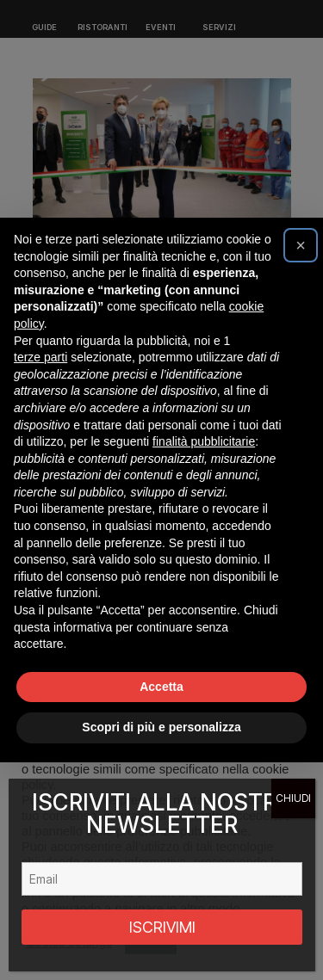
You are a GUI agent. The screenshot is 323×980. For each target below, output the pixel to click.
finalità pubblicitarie (204, 441)
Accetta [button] (161, 687)
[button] (301, 245)
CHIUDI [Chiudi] (293, 798)
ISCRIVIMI (162, 927)
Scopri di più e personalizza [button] (161, 727)
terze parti (40, 357)
